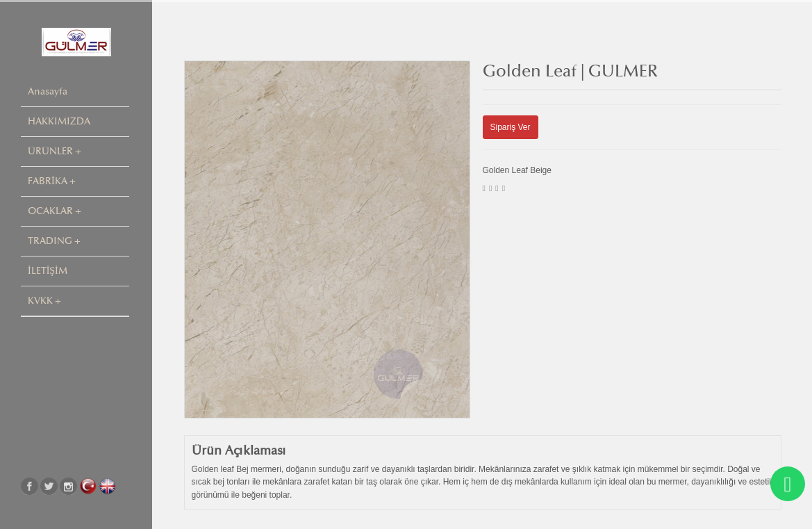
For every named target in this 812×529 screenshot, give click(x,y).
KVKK (40, 301)
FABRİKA (48, 181)
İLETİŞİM (48, 271)
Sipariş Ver (511, 127)
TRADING (50, 241)
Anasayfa (48, 91)
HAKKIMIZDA (59, 121)
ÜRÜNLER (50, 151)
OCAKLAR (50, 211)
